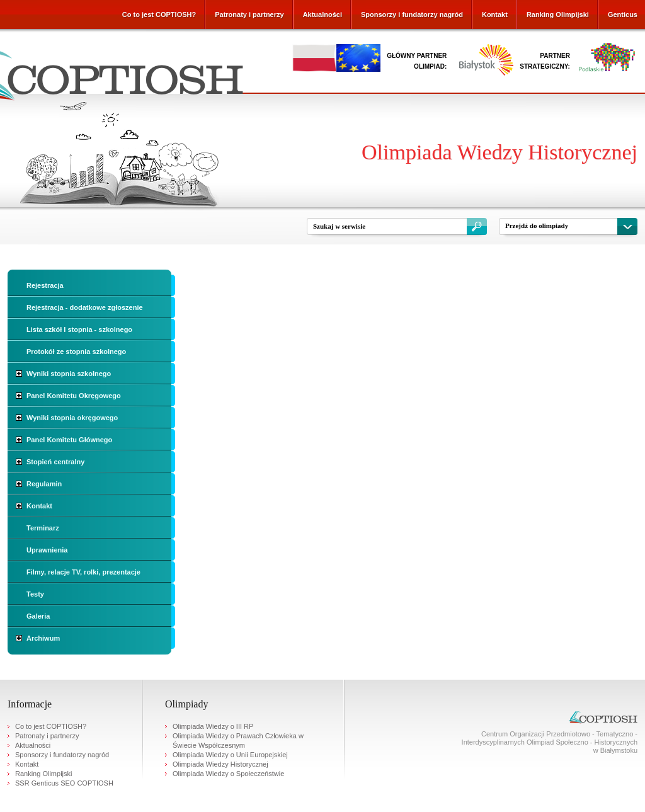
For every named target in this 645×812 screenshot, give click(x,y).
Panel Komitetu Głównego (69, 440)
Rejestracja (45, 285)
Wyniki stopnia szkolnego (69, 374)
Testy (35, 594)
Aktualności (322, 14)
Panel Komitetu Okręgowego (74, 396)
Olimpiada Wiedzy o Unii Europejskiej (230, 755)
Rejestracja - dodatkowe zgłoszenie (85, 307)
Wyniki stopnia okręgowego (72, 418)
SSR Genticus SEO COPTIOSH (64, 783)
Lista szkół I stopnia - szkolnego (79, 329)
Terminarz (43, 528)
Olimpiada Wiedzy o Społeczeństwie (228, 774)
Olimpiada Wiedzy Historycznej (220, 764)
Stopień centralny (55, 462)
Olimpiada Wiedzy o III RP (213, 726)
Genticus (623, 14)
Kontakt (495, 14)
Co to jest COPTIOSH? (159, 14)
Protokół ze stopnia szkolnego (76, 352)
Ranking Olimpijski (558, 14)
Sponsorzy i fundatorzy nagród (412, 14)
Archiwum (43, 638)
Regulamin (44, 484)
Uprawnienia (47, 550)
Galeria (38, 616)
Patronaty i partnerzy (249, 14)
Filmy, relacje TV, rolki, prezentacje (83, 572)
